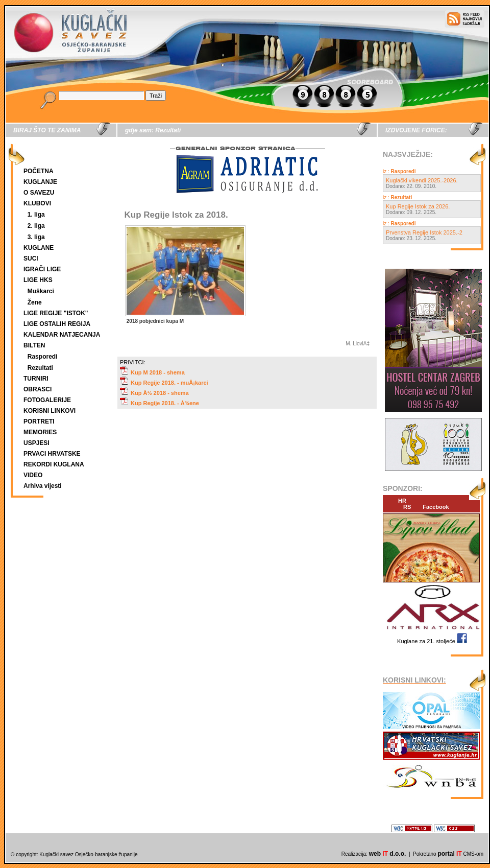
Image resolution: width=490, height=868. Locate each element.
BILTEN (34, 345)
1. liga (36, 215)
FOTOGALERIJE (47, 400)
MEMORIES (40, 432)
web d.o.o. (388, 854)
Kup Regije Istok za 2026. (418, 206)
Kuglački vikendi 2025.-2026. (422, 180)
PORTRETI (39, 421)
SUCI (31, 259)
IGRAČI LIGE (42, 269)
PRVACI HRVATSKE (52, 454)
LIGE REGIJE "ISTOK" (56, 313)
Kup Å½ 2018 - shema (154, 393)
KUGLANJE (40, 182)
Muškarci (41, 291)
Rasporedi (43, 357)
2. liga (36, 226)
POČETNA (39, 171)
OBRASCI (38, 389)
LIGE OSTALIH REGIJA (57, 324)
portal (449, 854)
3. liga (36, 237)
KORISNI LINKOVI (50, 411)
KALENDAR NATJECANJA (62, 335)
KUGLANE (39, 248)
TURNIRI (36, 379)
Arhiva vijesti (43, 486)
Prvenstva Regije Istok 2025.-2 (424, 232)
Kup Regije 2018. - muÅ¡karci (164, 383)
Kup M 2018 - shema (152, 372)
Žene (35, 302)
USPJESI (36, 443)
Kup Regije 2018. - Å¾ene (160, 403)
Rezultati (40, 368)
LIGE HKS (38, 280)
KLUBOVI (37, 203)
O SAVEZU (39, 193)
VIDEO (33, 475)
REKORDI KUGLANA (54, 464)
